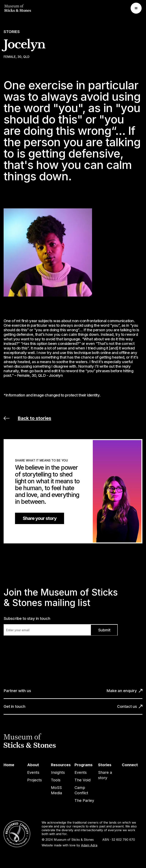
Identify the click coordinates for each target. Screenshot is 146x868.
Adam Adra (89, 845)
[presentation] (33, 645)
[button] (136, 8)
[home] (18, 8)
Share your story (40, 518)
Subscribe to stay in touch (27, 618)
